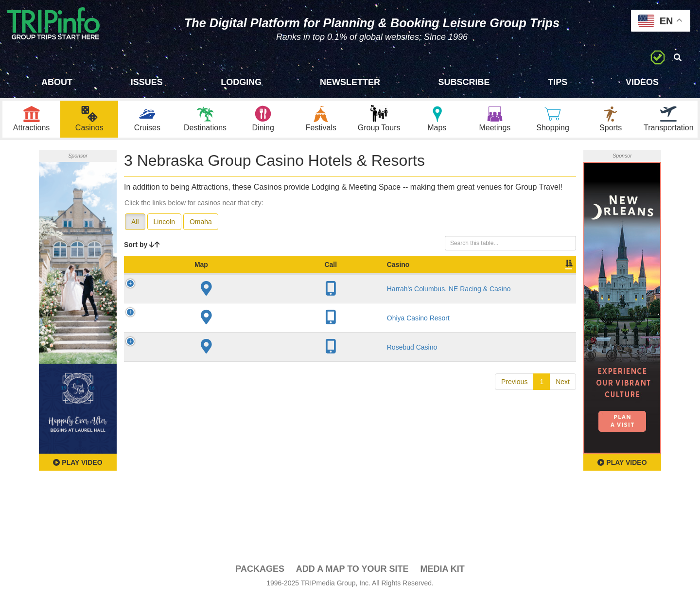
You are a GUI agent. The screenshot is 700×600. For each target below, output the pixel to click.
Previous (514, 394)
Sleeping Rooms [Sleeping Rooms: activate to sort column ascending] (367, 272)
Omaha (201, 224)
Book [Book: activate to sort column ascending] (514, 277)
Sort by (142, 247)
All (135, 224)
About (57, 82)
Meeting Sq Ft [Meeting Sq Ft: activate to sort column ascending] (427, 272)
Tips (558, 82)
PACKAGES (260, 571)
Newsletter (350, 82)
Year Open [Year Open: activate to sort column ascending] (317, 272)
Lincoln (164, 224)
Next (563, 394)
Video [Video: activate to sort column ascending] (477, 277)
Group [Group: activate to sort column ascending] (551, 277)
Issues (147, 82)
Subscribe (464, 82)
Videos (642, 82)
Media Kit (442, 571)
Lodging (241, 82)
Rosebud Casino (207, 359)
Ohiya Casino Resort (213, 330)
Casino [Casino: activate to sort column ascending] (193, 277)
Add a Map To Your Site (352, 571)
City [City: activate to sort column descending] (277, 277)
